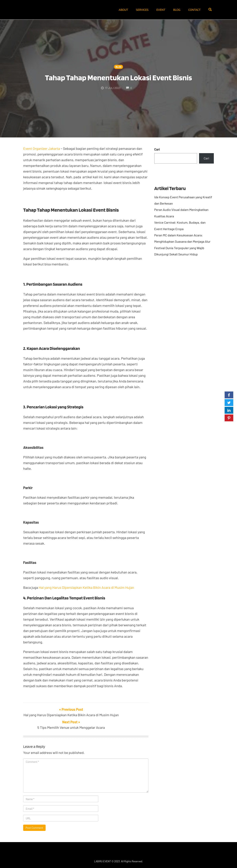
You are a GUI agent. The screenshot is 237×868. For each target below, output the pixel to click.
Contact (194, 10)
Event (161, 10)
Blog (177, 10)
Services (142, 10)
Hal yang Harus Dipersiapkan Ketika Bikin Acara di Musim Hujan (86, 587)
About (123, 10)
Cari (157, 149)
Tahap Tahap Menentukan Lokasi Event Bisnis (118, 78)
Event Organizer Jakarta (42, 148)
